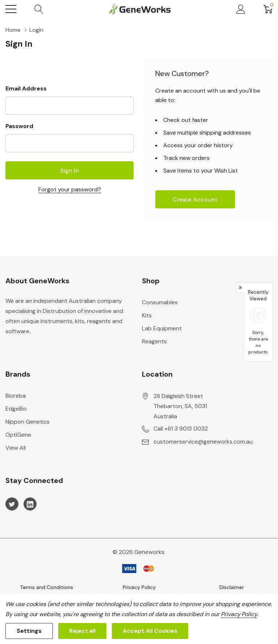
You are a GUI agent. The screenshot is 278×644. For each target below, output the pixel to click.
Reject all (82, 631)
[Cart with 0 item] (268, 9)
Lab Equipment (162, 328)
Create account (195, 200)
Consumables (160, 302)
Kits (147, 315)
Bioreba (16, 396)
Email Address (26, 88)
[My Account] (241, 9)
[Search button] (39, 9)
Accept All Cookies (150, 631)
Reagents (154, 341)
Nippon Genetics (28, 422)
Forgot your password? (70, 189)
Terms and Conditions (47, 587)
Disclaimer (232, 587)
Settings (29, 631)
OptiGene (18, 435)
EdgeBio (16, 409)
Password (19, 126)
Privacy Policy (139, 587)
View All (16, 448)
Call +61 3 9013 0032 (181, 429)
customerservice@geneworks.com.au (203, 442)
